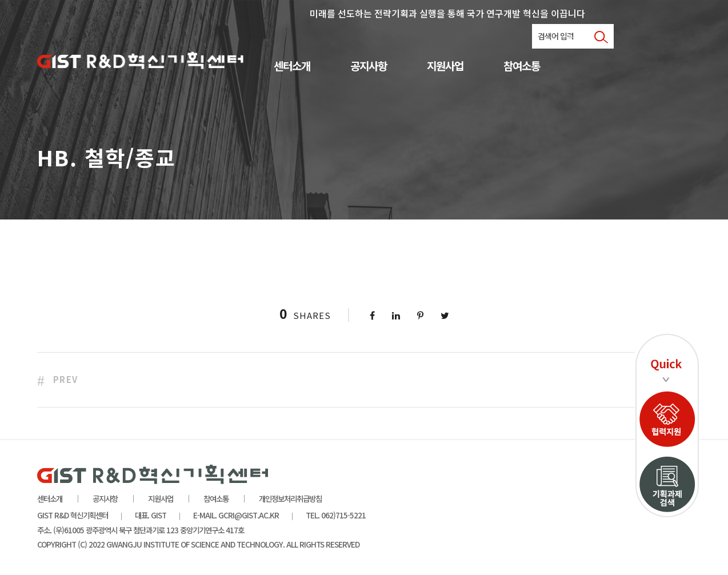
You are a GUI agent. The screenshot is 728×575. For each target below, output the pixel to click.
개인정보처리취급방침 (290, 498)
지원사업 (445, 67)
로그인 (576, 37)
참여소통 (522, 67)
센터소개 (292, 67)
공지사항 (369, 67)
